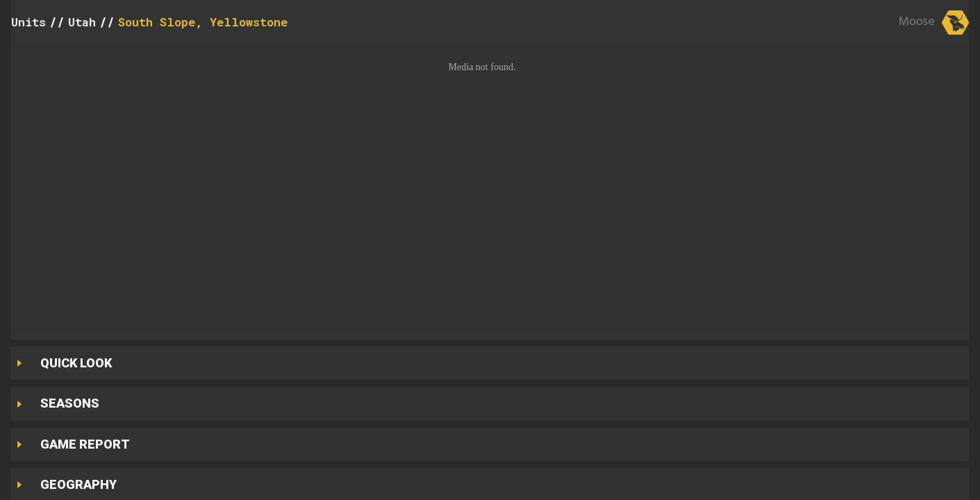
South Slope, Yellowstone (203, 22)
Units (28, 22)
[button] (490, 189)
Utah (82, 22)
